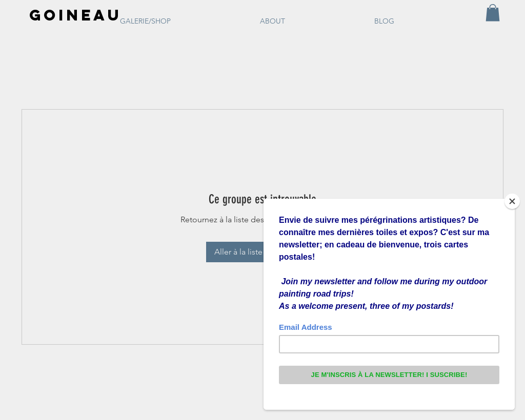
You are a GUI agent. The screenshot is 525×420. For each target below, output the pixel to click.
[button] (493, 13)
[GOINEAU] (74, 15)
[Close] (512, 201)
